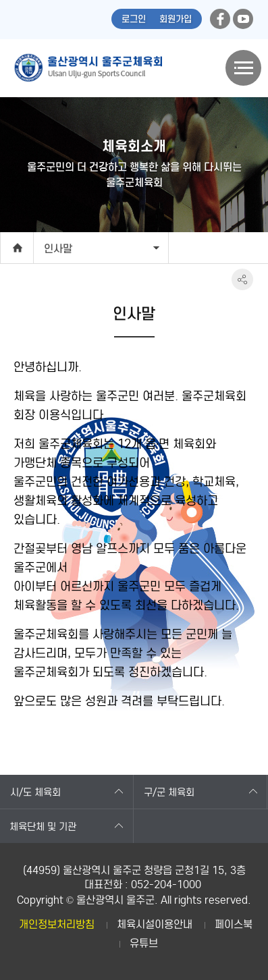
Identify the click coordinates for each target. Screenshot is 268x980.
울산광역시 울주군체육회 (88, 68)
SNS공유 (242, 279)
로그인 (134, 19)
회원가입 (176, 19)
